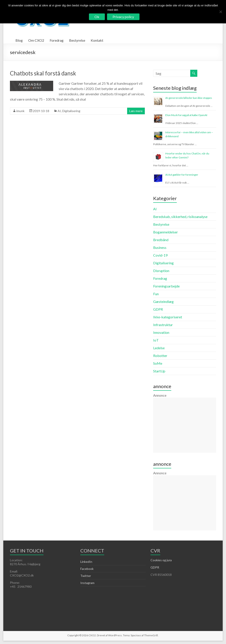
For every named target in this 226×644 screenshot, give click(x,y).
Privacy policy (123, 17)
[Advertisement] (185, 425)
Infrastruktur (163, 325)
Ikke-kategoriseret (168, 317)
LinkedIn (86, 562)
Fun (156, 294)
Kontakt (97, 40)
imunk (20, 111)
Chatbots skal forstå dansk (43, 73)
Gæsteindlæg (163, 301)
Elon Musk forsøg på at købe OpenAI (186, 115)
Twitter (86, 576)
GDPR (158, 309)
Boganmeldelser (166, 232)
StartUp (159, 371)
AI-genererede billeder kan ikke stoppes (189, 98)
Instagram (87, 583)
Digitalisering (71, 111)
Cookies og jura (161, 560)
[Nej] (220, 12)
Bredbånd (161, 240)
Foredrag (57, 40)
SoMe (158, 363)
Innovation (161, 332)
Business (160, 247)
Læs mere (136, 111)
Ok (97, 17)
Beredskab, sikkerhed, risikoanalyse (180, 217)
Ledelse (159, 348)
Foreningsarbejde (166, 286)
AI (59, 111)
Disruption (161, 271)
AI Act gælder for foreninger (182, 175)
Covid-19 (160, 255)
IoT (156, 340)
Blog (19, 40)
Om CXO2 (36, 40)
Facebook (87, 569)
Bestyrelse (77, 40)
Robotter (160, 356)
